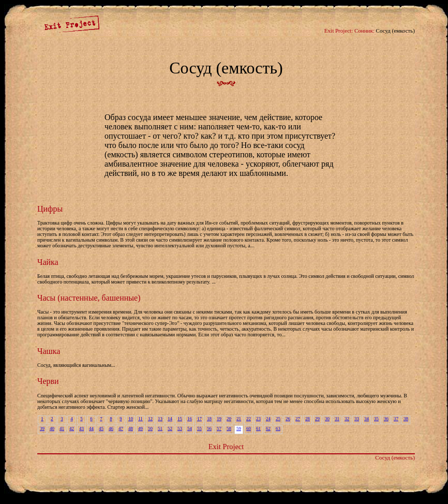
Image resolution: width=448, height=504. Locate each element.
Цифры (50, 209)
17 (199, 419)
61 (258, 428)
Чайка (48, 262)
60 (249, 428)
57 (219, 428)
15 (180, 419)
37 (396, 419)
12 (150, 419)
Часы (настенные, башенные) (89, 298)
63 (278, 428)
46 (111, 428)
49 (140, 428)
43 (81, 428)
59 (239, 428)
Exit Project (226, 447)
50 (150, 428)
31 (337, 419)
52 (170, 428)
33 (357, 419)
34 (367, 419)
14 (170, 419)
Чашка (49, 351)
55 (199, 428)
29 (317, 419)
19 (219, 419)
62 (268, 428)
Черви (48, 381)
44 (91, 428)
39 (42, 428)
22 (249, 419)
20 (229, 419)
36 (386, 419)
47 (121, 428)
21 (239, 419)
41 (62, 428)
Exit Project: (339, 31)
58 (229, 428)
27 (298, 419)
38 (406, 419)
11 (140, 419)
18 (209, 419)
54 (190, 428)
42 (72, 428)
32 (347, 419)
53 (180, 428)
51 (160, 428)
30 (327, 419)
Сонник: (364, 31)
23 (258, 419)
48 (131, 428)
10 (131, 419)
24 (268, 419)
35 (376, 419)
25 (278, 419)
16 (190, 419)
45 (101, 428)
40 (52, 428)
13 (160, 419)
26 (288, 419)
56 (209, 428)
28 (308, 419)
